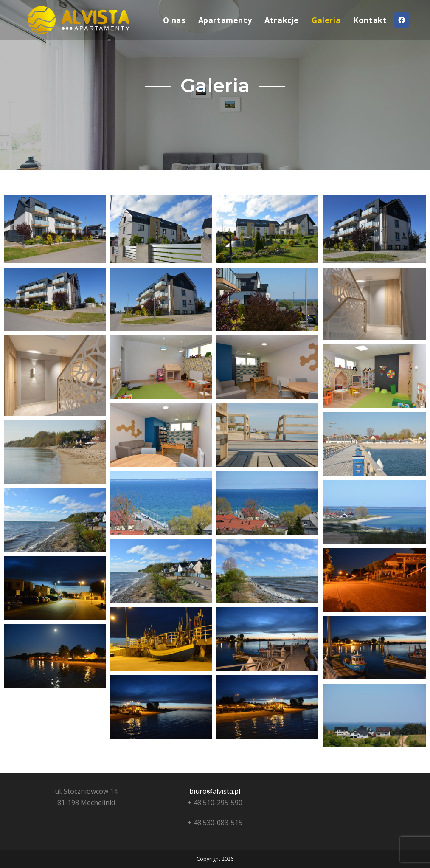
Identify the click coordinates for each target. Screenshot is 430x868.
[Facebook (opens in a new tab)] (402, 20)
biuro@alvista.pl (215, 791)
